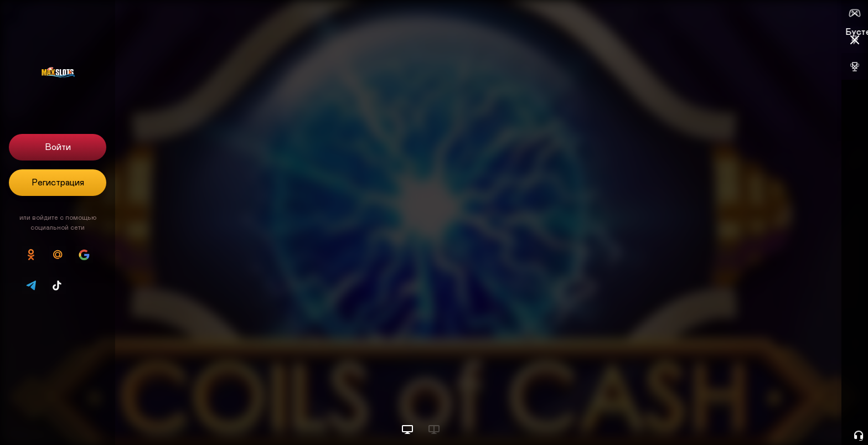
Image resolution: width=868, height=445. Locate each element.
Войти (58, 147)
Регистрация (58, 183)
